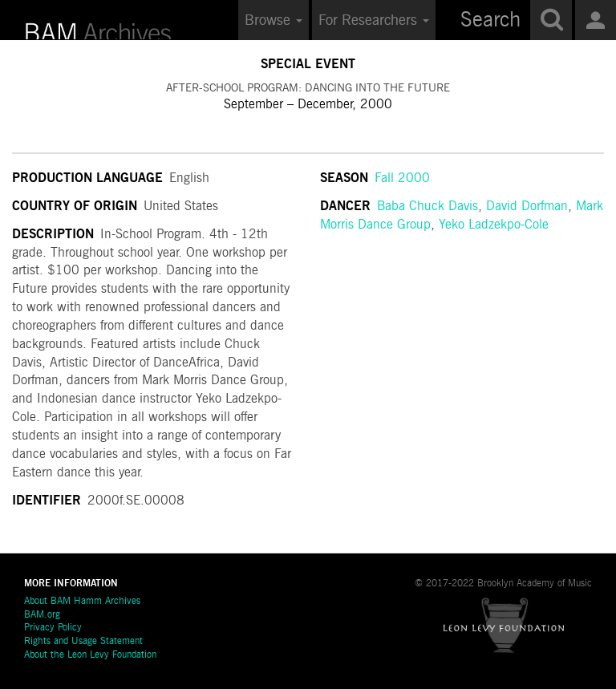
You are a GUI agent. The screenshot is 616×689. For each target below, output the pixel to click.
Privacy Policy (53, 628)
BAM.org (42, 615)
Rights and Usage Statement (83, 642)
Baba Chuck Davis (428, 207)
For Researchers (374, 21)
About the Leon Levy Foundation (90, 655)
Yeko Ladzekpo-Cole (494, 225)
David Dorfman (527, 207)
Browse (274, 21)
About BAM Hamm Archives (82, 602)
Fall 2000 (402, 179)
